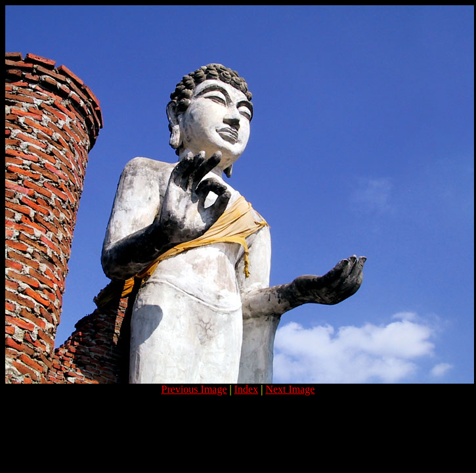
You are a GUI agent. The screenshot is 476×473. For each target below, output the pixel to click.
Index (246, 389)
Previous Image (194, 389)
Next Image (290, 389)
